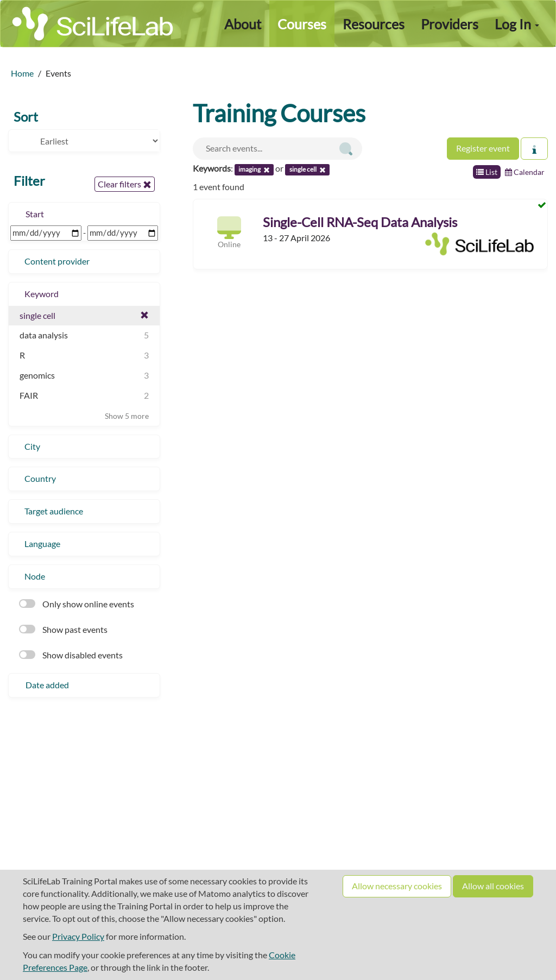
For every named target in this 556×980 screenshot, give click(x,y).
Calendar (525, 172)
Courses (302, 24)
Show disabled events (71, 655)
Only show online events (77, 604)
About (243, 24)
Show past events (63, 629)
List (487, 172)
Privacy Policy (78, 936)
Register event (483, 148)
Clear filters (125, 184)
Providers (450, 24)
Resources (374, 24)
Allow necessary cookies (397, 886)
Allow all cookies (493, 886)
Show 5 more (127, 416)
